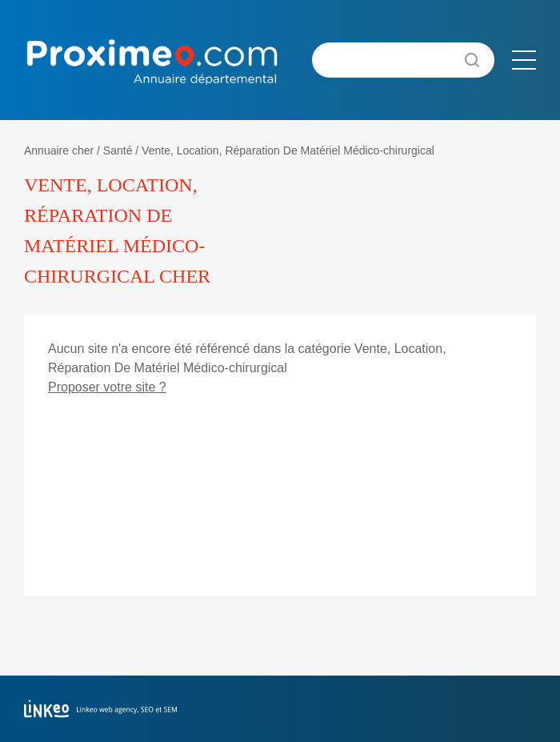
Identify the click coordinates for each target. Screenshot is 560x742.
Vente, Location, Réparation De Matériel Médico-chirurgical (288, 150)
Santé (118, 150)
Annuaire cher (59, 150)
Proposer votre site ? (107, 387)
